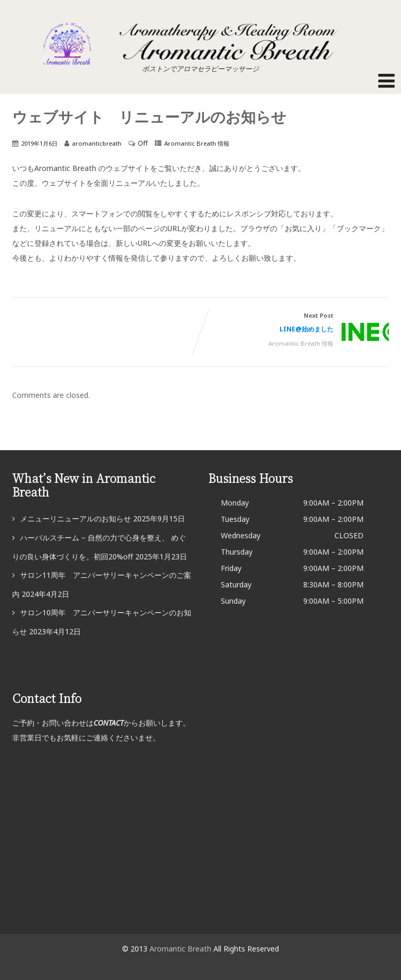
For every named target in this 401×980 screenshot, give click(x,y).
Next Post (295, 324)
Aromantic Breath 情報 (197, 143)
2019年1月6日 (39, 143)
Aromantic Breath (181, 949)
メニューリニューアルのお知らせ (76, 518)
